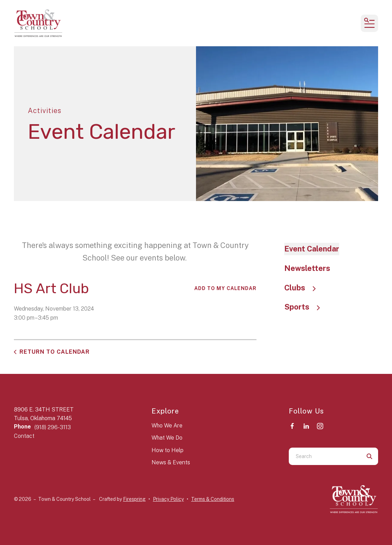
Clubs (303, 288)
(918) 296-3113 (53, 427)
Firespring (134, 499)
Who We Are (167, 426)
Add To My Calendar (225, 288)
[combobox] (325, 456)
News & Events (171, 462)
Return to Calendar (55, 352)
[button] (369, 23)
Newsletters (307, 268)
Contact (24, 436)
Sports (305, 307)
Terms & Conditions (213, 499)
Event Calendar (312, 249)
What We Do (167, 438)
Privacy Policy (168, 499)
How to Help (168, 450)
